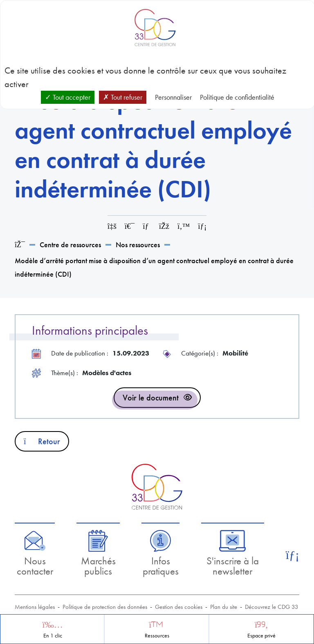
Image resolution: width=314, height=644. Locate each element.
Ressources (157, 636)
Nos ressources (138, 245)
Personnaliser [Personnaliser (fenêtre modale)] (173, 97)
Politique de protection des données (105, 607)
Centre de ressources (70, 245)
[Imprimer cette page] (130, 226)
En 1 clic (53, 636)
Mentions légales (35, 607)
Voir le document (151, 398)
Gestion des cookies (179, 607)
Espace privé (261, 636)
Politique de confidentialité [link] (237, 97)
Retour (42, 441)
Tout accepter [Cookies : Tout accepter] (68, 97)
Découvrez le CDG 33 (272, 607)
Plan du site (224, 607)
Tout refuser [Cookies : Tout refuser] (123, 97)
